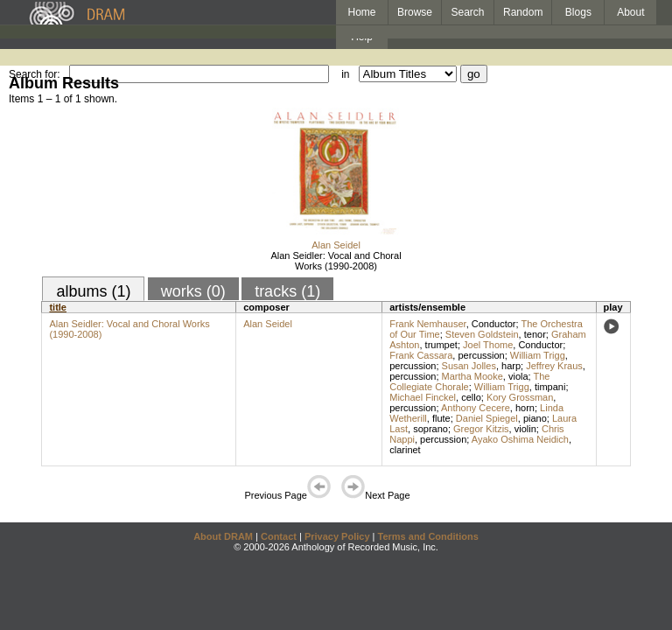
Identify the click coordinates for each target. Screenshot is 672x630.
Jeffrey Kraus (554, 366)
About (630, 12)
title (58, 307)
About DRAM (223, 536)
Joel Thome (488, 345)
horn (525, 408)
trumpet (441, 345)
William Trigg (538, 355)
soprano (430, 429)
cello (471, 397)
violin (525, 429)
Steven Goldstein (482, 334)
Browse (415, 12)
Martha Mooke (472, 376)
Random (523, 12)
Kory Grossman (520, 397)
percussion (481, 355)
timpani (550, 387)
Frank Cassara (421, 355)
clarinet (405, 450)
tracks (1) (287, 291)
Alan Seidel (336, 245)
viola (518, 376)
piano (535, 418)
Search (468, 12)
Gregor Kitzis (481, 429)
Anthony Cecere (476, 408)
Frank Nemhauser (427, 324)
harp (511, 366)
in (345, 74)
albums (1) (93, 291)
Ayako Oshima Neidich (520, 439)
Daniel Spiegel (487, 418)
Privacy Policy (337, 536)
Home (361, 12)
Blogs (578, 12)
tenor (535, 334)
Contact (279, 536)
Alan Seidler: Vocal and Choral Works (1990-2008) (336, 261)
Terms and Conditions (428, 536)
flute (441, 418)
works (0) (193, 291)
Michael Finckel (423, 397)
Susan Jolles (469, 366)
